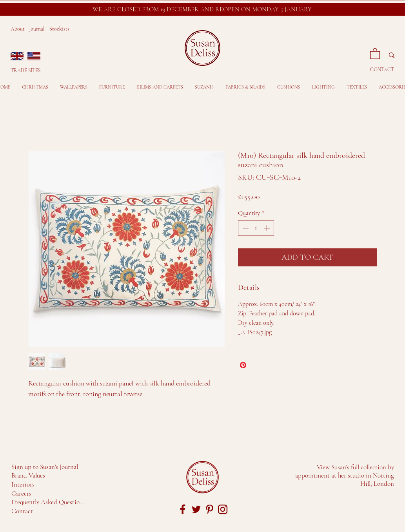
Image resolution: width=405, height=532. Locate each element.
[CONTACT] (383, 70)
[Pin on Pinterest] (243, 365)
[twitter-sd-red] (196, 509)
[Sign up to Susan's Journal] (46, 467)
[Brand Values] (29, 475)
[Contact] (23, 511)
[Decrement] (245, 228)
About (18, 29)
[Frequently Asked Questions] (49, 502)
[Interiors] (24, 484)
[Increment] (267, 228)
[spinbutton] (256, 228)
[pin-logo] (209, 509)
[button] (375, 53)
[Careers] (23, 493)
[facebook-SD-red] (183, 509)
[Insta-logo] (223, 509)
